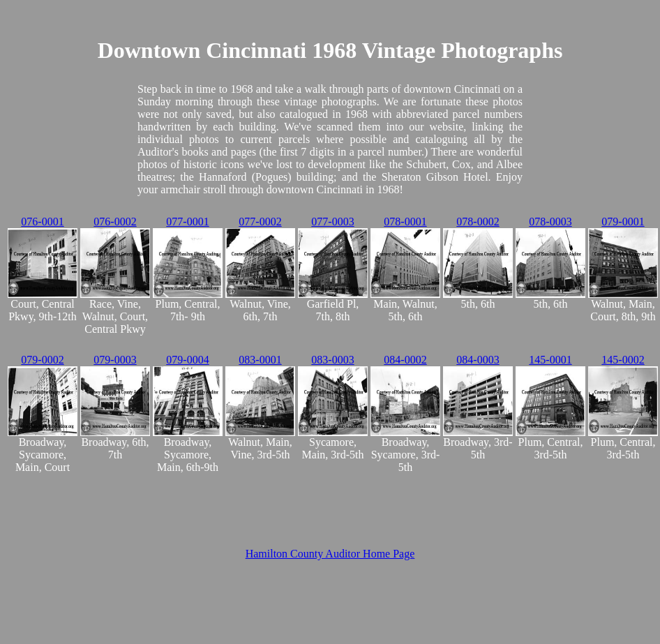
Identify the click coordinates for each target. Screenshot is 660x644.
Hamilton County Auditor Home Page (330, 554)
